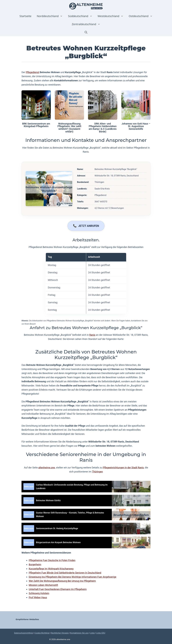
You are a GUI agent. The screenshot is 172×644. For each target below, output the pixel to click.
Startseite (25, 16)
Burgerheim (35, 564)
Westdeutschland (112, 16)
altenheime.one (47, 468)
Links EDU (101, 633)
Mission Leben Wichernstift (43, 585)
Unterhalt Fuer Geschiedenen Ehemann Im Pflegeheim (58, 589)
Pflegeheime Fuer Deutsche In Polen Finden (52, 560)
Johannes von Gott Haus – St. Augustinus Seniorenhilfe (136, 126)
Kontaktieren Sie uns (79, 633)
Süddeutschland (81, 16)
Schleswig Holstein (39, 593)
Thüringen (97, 472)
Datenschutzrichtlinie (24, 633)
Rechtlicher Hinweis (60, 633)
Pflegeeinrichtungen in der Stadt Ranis (123, 468)
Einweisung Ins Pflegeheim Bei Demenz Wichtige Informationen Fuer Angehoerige (72, 577)
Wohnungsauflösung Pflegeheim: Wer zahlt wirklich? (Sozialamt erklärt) (69, 128)
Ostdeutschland (142, 16)
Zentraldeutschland (87, 24)
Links (92, 633)
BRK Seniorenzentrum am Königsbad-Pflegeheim (36, 125)
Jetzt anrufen (89, 226)
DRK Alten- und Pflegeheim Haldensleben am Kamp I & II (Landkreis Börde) (103, 128)
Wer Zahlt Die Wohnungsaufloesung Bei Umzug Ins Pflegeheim (62, 581)
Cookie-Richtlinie (42, 633)
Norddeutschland (51, 16)
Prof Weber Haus (38, 597)
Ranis (92, 335)
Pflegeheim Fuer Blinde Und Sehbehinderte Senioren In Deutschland (65, 573)
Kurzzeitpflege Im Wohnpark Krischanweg (51, 569)
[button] (86, 32)
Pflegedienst (33, 72)
